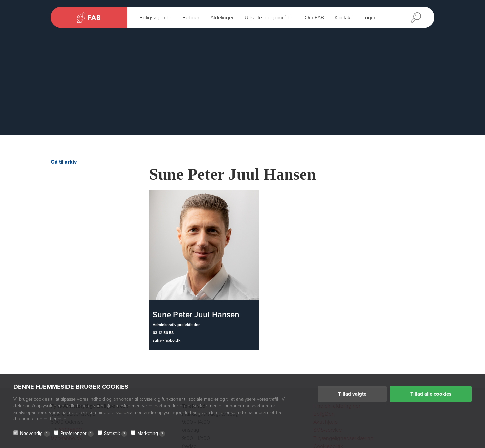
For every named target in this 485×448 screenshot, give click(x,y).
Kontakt (343, 18)
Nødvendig (35, 434)
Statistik (116, 434)
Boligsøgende (155, 18)
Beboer (191, 18)
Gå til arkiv (64, 162)
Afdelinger (222, 18)
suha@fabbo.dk (166, 340)
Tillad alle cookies (431, 394)
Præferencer (77, 434)
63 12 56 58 (163, 333)
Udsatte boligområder (269, 18)
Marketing (151, 434)
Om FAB (314, 18)
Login (369, 18)
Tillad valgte (352, 394)
